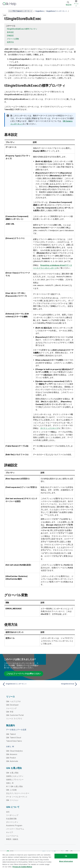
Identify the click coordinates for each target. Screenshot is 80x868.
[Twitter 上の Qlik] (62, 850)
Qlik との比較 (11, 788)
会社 (8, 810)
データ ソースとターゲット (17, 795)
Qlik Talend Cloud (14, 736)
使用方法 (10, 42)
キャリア (10, 831)
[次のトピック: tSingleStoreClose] (59, 683)
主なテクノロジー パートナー (18, 792)
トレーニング (11, 707)
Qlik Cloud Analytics (14, 749)
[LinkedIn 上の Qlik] (67, 850)
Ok (66, 856)
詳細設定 (10, 35)
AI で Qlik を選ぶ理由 (14, 785)
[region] (40, 859)
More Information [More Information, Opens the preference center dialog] (66, 861)
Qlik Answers (12, 753)
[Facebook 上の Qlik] (72, 850)
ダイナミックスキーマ (49, 427)
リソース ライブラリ (14, 717)
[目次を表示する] (5, 11)
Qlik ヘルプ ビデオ (13, 700)
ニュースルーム (12, 834)
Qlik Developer (12, 703)
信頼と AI (10, 781)
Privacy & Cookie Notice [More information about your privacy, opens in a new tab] (22, 867)
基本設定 (10, 32)
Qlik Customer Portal (15, 714)
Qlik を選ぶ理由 (12, 771)
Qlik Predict (11, 756)
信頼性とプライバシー (15, 778)
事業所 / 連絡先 (12, 838)
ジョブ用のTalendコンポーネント (20, 11)
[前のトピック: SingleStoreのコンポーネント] (21, 683)
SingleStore (40, 11)
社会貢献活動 (11, 817)
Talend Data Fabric (14, 739)
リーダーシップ (12, 814)
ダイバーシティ (12, 820)
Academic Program (14, 824)
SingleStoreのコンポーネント (57, 11)
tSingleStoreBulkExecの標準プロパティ (22, 29)
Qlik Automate (12, 760)
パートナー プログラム (15, 827)
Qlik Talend (11, 732)
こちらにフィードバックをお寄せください (24, 672)
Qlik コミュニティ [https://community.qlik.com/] (50, 850)
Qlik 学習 (10, 710)
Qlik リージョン (12, 799)
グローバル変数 (13, 39)
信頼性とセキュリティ (15, 775)
